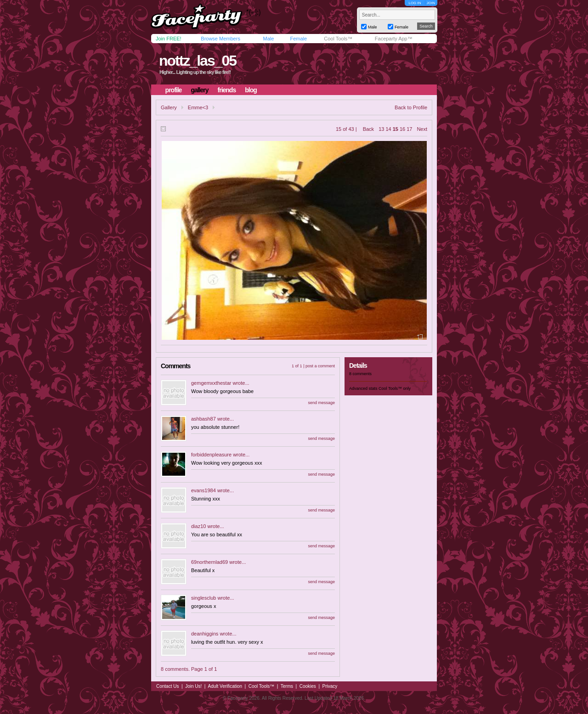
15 (396, 129)
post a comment (320, 366)
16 (402, 129)
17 (409, 129)
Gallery (169, 107)
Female (298, 39)
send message (321, 403)
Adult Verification (225, 686)
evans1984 (204, 490)
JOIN (431, 3)
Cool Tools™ (338, 39)
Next (422, 129)
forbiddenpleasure (211, 455)
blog (251, 90)
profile (174, 90)
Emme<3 (198, 107)
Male (268, 39)
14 (388, 129)
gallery (199, 90)
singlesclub (204, 598)
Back (368, 129)
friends (227, 90)
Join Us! (193, 686)
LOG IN (415, 3)
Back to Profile (411, 107)
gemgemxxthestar (211, 383)
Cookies (308, 686)
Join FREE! (169, 39)
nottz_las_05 (198, 61)
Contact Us (167, 686)
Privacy (330, 686)
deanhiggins (205, 634)
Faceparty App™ (394, 39)
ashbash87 (204, 419)
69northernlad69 (209, 562)
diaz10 (198, 526)
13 (381, 129)
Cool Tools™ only (395, 388)
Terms (287, 686)
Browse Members (220, 39)
